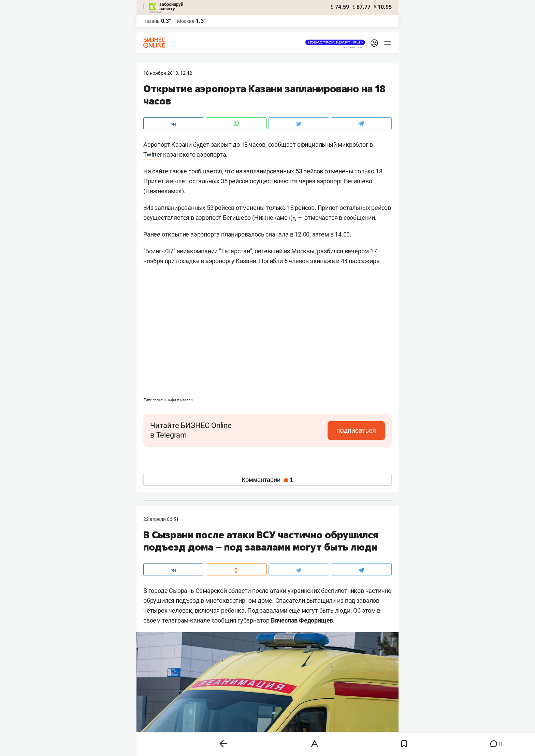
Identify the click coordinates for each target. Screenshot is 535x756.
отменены (339, 171)
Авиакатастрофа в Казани (168, 400)
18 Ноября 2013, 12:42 (168, 73)
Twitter (153, 154)
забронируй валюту (171, 6)
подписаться (356, 430)
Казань (151, 21)
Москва (186, 21)
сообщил (225, 620)
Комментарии (267, 480)
